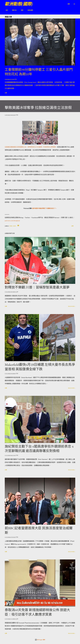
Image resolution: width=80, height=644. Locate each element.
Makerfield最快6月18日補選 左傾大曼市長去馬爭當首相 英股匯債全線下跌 (40, 367)
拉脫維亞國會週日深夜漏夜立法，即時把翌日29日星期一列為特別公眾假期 (30, 147)
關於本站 (13, 10)
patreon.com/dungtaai (12, 221)
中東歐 (11, 226)
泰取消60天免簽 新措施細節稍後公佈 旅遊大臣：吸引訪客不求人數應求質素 (37, 612)
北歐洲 (14, 226)
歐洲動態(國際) (19, 4)
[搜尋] (69, 4)
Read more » (72, 306)
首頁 (6, 10)
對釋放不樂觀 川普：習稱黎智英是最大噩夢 (37, 287)
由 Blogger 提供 (40, 640)
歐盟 (21, 10)
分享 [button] (6, 93)
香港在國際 (29, 10)
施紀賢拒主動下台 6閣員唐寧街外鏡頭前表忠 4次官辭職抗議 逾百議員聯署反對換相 (39, 449)
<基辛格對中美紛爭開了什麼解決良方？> (44, 208)
